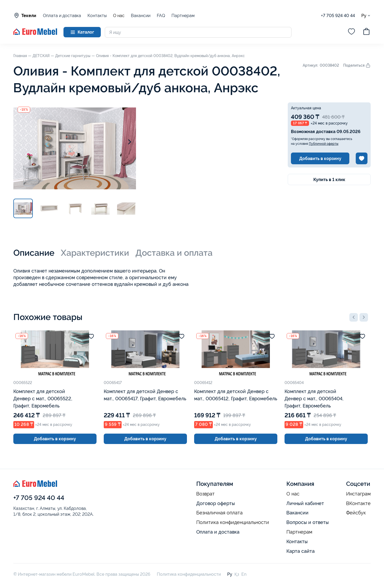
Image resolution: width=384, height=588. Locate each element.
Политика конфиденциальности (233, 522)
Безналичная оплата (219, 513)
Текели (25, 15)
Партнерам (183, 16)
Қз (237, 574)
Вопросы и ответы (308, 522)
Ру (366, 16)
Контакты (97, 16)
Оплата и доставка (62, 16)
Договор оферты (216, 503)
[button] (354, 317)
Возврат (205, 494)
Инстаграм (358, 494)
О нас (119, 16)
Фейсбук (356, 513)
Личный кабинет (305, 503)
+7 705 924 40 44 (338, 16)
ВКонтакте (358, 503)
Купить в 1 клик (329, 180)
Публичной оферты (324, 144)
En (244, 574)
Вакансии (141, 16)
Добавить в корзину (320, 159)
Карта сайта (301, 551)
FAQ (161, 16)
